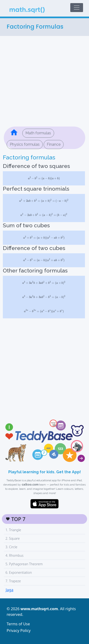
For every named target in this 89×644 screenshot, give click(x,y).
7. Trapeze (13, 581)
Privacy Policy (19, 631)
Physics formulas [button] (25, 144)
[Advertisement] (44, 80)
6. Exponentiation (19, 572)
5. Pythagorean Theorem (24, 564)
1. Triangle (13, 530)
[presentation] (44, 178)
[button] (14, 133)
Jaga (9, 590)
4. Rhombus (14, 555)
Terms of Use (18, 624)
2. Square (13, 538)
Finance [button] (54, 144)
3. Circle (11, 547)
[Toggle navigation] (77, 8)
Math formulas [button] (38, 133)
